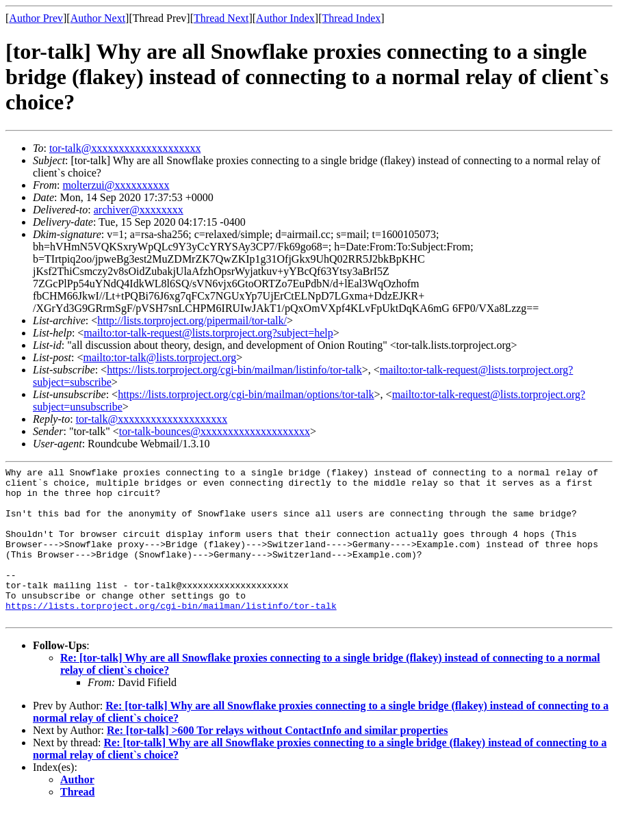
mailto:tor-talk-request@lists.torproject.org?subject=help (208, 333)
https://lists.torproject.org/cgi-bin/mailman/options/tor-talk (246, 394)
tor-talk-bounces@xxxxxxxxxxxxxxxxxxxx (215, 431)
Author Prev (36, 18)
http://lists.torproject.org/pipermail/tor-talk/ (192, 320)
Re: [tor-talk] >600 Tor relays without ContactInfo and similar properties (277, 761)
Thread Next (221, 18)
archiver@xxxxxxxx (139, 210)
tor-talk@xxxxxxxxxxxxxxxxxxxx (125, 148)
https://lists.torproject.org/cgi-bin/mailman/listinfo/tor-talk (234, 370)
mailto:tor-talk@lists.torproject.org (159, 357)
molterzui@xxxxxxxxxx (116, 185)
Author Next (98, 18)
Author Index (285, 18)
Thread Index (352, 18)
